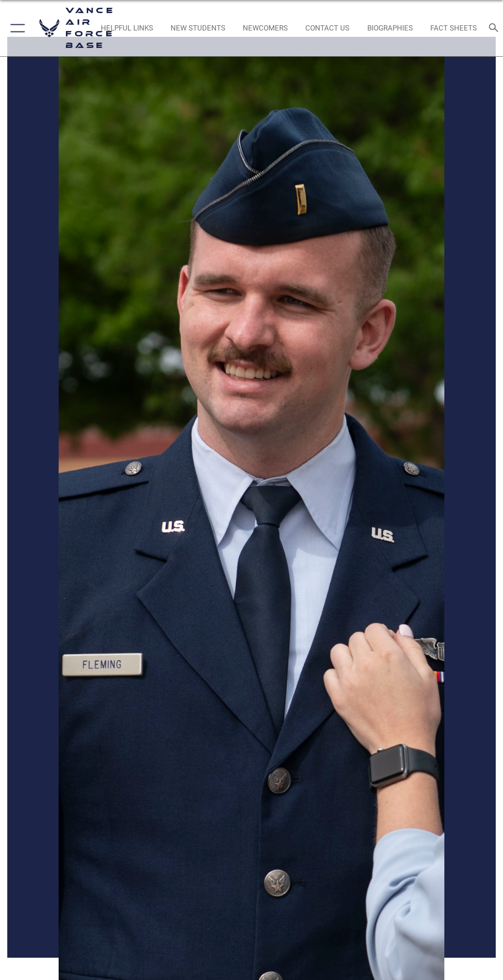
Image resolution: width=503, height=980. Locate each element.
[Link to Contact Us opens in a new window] (328, 28)
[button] (16, 28)
